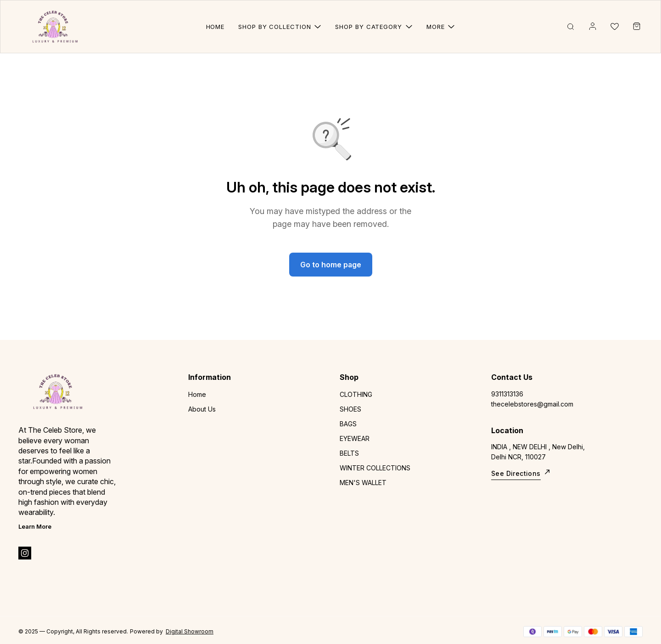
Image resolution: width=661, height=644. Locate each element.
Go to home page (331, 265)
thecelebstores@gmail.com (532, 404)
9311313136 (507, 394)
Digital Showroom (190, 631)
